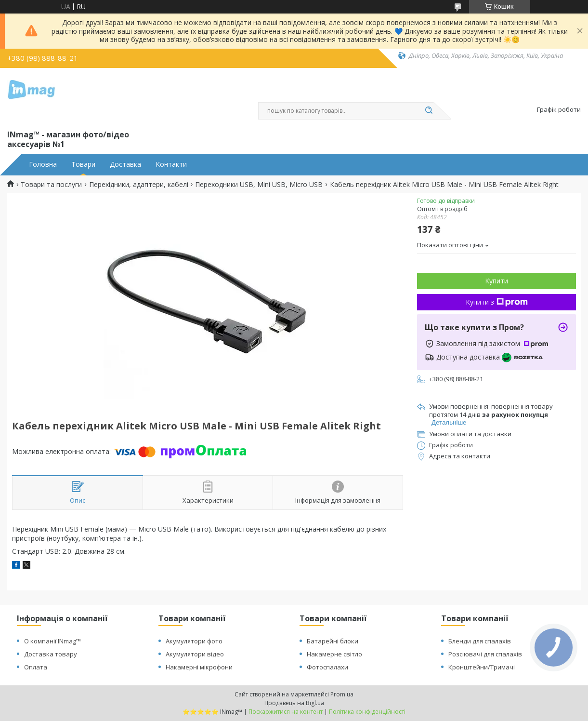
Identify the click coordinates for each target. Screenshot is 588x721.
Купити (497, 281)
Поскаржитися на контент (286, 712)
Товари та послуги (51, 185)
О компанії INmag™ (52, 641)
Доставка (125, 164)
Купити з (497, 302)
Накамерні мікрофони (199, 667)
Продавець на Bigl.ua (294, 703)
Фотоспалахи (327, 667)
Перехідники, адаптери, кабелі (139, 185)
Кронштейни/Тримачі (482, 667)
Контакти (171, 164)
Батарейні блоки (333, 641)
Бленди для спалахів (480, 641)
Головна (43, 164)
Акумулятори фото (194, 641)
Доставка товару (51, 654)
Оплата (36, 667)
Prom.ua (342, 694)
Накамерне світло (334, 654)
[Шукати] (429, 111)
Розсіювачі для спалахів (485, 654)
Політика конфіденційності (367, 712)
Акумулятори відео (195, 654)
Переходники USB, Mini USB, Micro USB (259, 185)
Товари (83, 164)
